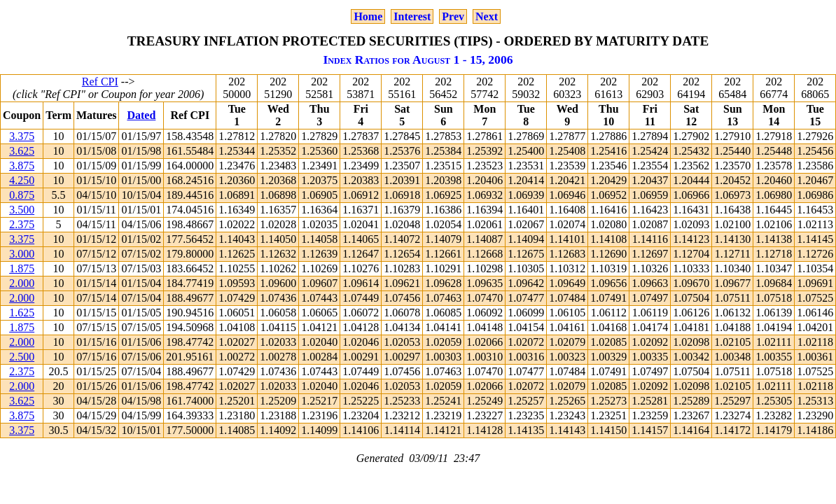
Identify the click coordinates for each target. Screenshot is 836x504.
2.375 (22, 224)
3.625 (22, 151)
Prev (453, 16)
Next (487, 16)
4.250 (22, 180)
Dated (141, 115)
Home (368, 16)
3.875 (22, 166)
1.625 (22, 313)
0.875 (22, 195)
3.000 (22, 254)
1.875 (22, 268)
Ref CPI (100, 82)
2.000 (22, 283)
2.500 (22, 357)
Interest (412, 16)
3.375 (22, 136)
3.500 (22, 210)
